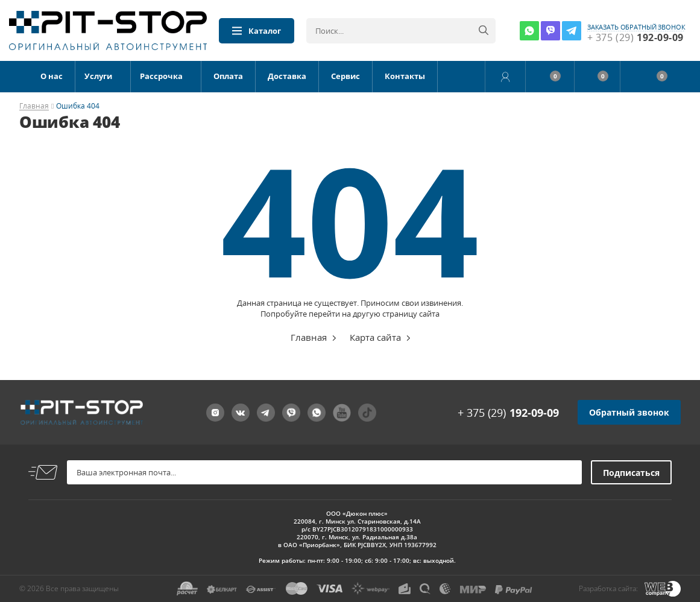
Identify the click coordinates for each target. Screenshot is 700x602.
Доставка (287, 76)
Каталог (257, 31)
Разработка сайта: (608, 588)
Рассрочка (161, 76)
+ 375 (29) (508, 413)
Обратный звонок (629, 412)
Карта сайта (375, 337)
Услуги (98, 76)
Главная (34, 106)
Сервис (345, 76)
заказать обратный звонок (636, 27)
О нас (52, 76)
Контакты (405, 76)
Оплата (228, 76)
